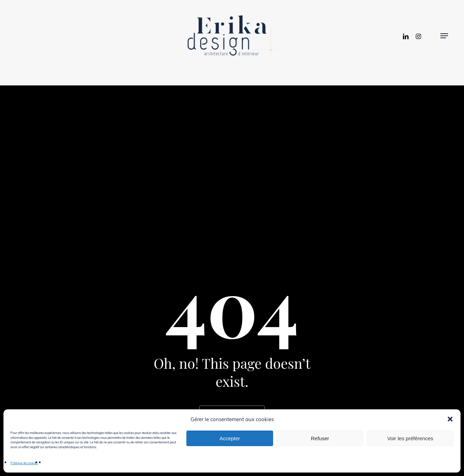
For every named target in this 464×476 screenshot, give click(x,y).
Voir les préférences (410, 438)
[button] (450, 419)
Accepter (230, 438)
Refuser (320, 438)
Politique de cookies (24, 463)
